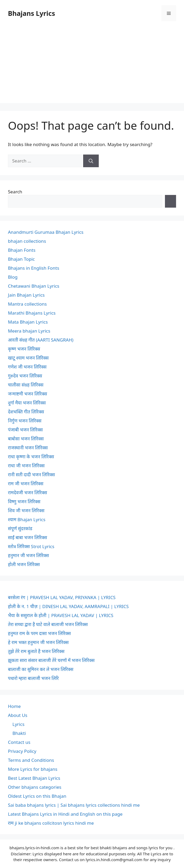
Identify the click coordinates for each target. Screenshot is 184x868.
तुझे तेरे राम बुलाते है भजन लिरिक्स (36, 651)
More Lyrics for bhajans (33, 769)
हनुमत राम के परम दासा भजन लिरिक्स (39, 633)
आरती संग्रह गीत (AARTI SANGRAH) (41, 340)
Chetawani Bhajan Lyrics (34, 286)
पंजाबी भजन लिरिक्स (25, 430)
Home (14, 706)
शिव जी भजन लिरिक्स (26, 510)
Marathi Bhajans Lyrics (32, 313)
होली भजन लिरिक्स (24, 564)
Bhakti (19, 733)
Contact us (19, 742)
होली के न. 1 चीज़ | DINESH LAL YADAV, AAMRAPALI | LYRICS (68, 606)
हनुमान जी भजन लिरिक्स (28, 555)
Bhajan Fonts (22, 250)
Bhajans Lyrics (32, 13)
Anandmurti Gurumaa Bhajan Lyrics (46, 232)
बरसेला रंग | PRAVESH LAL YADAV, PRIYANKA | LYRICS (62, 597)
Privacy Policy (22, 751)
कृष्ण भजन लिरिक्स (24, 349)
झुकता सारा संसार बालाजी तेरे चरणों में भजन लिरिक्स (51, 660)
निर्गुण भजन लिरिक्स (25, 421)
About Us (18, 715)
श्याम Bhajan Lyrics (27, 519)
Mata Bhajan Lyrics (28, 322)
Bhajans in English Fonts (34, 268)
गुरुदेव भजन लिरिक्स (25, 376)
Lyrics (18, 724)
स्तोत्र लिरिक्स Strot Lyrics (31, 546)
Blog (13, 277)
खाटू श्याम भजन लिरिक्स (28, 358)
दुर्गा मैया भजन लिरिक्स (27, 403)
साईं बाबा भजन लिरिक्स (28, 537)
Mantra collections (27, 304)
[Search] (91, 161)
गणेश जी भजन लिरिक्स (27, 367)
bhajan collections (27, 241)
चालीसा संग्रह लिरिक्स (26, 385)
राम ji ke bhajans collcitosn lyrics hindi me (51, 823)
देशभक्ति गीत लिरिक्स (26, 412)
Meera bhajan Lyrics (29, 331)
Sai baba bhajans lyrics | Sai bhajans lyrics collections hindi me (74, 805)
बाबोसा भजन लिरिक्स (26, 439)
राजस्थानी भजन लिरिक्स (28, 448)
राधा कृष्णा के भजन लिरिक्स (31, 457)
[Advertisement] (92, 66)
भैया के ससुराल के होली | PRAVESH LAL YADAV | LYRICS (61, 615)
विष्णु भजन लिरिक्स (24, 501)
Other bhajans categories (35, 787)
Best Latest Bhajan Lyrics (34, 778)
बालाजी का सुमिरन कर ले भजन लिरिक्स (41, 669)
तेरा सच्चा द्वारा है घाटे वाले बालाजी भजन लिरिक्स (48, 624)
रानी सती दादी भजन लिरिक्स (31, 475)
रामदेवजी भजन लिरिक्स (28, 493)
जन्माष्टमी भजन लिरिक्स (28, 394)
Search (15, 192)
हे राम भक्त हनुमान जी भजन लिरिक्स (38, 642)
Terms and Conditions (31, 760)
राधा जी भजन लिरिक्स (26, 466)
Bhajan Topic (21, 259)
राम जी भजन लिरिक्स (26, 484)
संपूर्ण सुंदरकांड (20, 528)
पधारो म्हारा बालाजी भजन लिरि (33, 678)
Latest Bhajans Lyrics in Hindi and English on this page (65, 814)
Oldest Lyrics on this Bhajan (37, 796)
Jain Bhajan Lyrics (26, 295)
